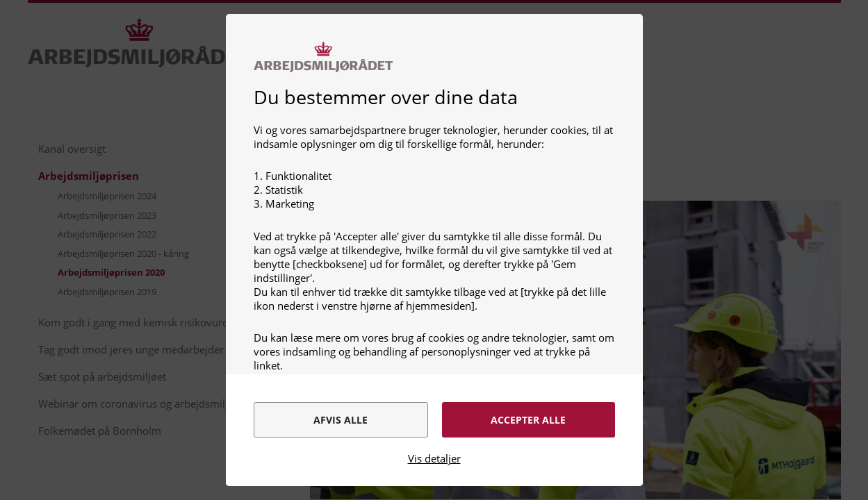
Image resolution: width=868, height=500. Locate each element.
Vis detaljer (434, 458)
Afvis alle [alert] (341, 420)
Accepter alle (528, 420)
